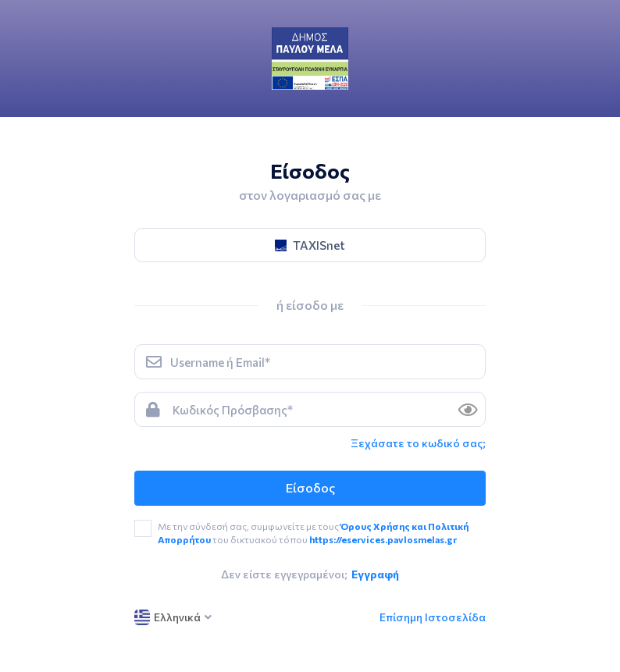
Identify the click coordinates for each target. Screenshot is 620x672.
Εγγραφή (375, 574)
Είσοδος (310, 487)
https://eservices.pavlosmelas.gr (383, 539)
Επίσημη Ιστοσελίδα (433, 617)
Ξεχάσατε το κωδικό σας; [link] (418, 443)
